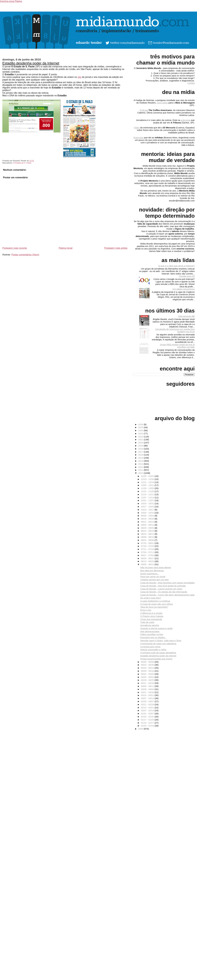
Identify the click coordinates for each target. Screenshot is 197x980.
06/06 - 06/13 (148, 564)
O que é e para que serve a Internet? (176, 266)
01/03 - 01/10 (148, 726)
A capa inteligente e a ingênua (155, 601)
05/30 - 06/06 (148, 662)
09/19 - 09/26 (148, 519)
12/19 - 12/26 (148, 479)
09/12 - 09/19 (148, 522)
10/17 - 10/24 (148, 507)
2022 (141, 437)
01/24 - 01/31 (148, 717)
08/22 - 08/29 (148, 531)
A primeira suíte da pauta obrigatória (158, 653)
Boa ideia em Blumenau (152, 571)
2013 (141, 464)
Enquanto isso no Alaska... (153, 637)
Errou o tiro (146, 610)
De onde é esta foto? (151, 598)
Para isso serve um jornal (153, 577)
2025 (141, 427)
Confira (191, 83)
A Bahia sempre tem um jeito (155, 580)
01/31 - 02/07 (148, 714)
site (80, 77)
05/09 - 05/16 (148, 671)
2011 (141, 470)
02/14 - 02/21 (148, 708)
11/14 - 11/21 (148, 494)
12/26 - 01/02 (148, 476)
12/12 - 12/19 (148, 482)
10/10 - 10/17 (148, 510)
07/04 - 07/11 (148, 552)
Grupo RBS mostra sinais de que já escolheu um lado (177, 346)
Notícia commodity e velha (153, 650)
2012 (141, 467)
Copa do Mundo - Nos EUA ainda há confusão (163, 586)
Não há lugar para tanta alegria (156, 567)
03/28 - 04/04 (148, 689)
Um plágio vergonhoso (184, 289)
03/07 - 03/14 (148, 698)
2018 (141, 449)
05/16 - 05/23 (148, 668)
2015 (141, 458)
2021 (141, 439)
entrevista (186, 120)
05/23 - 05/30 (148, 665)
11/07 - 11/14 (148, 497)
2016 (141, 455)
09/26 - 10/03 (148, 516)
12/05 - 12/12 (148, 485)
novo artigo (162, 103)
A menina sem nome (150, 647)
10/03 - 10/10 (148, 513)
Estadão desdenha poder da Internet (31, 63)
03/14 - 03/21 (148, 695)
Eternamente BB (187, 316)
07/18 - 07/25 (148, 546)
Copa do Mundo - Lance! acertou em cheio (161, 589)
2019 (141, 446)
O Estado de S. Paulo (22, 163)
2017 (141, 452)
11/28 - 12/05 (148, 488)
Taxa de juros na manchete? (154, 607)
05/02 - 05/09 (148, 674)
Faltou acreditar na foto (152, 634)
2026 (141, 424)
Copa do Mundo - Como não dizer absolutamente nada (167, 595)
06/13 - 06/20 (148, 561)
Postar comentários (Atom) (25, 255)
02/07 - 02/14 (148, 710)
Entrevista (138, 138)
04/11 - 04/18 (148, 683)
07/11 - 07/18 (148, 549)
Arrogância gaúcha (150, 625)
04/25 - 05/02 (148, 677)
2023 (141, 433)
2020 (141, 443)
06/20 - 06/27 (148, 558)
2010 (141, 473)
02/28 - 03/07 (148, 701)
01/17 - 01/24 (148, 720)
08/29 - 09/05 (148, 528)
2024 (141, 430)
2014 (141, 461)
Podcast (144, 110)
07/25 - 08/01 (148, 543)
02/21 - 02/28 (148, 704)
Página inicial (66, 248)
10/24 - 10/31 (148, 503)
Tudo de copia (147, 622)
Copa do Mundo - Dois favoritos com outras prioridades (168, 583)
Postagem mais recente (15, 248)
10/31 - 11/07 (148, 500)
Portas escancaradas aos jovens (156, 659)
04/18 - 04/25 (148, 680)
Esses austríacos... (150, 574)
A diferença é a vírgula (151, 613)
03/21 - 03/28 (148, 692)
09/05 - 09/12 (148, 525)
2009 (141, 729)
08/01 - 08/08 (148, 540)
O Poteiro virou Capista (152, 616)
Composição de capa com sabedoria (158, 644)
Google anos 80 (187, 276)
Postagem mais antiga (116, 248)
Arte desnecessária (150, 631)
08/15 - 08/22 (148, 534)
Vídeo (137, 128)
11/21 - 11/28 (148, 491)
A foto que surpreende (151, 619)
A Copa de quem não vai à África (157, 604)
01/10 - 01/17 (148, 723)
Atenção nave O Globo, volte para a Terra (161, 640)
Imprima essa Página (11, 1)
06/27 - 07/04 (148, 555)
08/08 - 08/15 (148, 537)
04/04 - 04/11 (148, 686)
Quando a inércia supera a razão (156, 628)
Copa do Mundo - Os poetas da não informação (164, 592)
